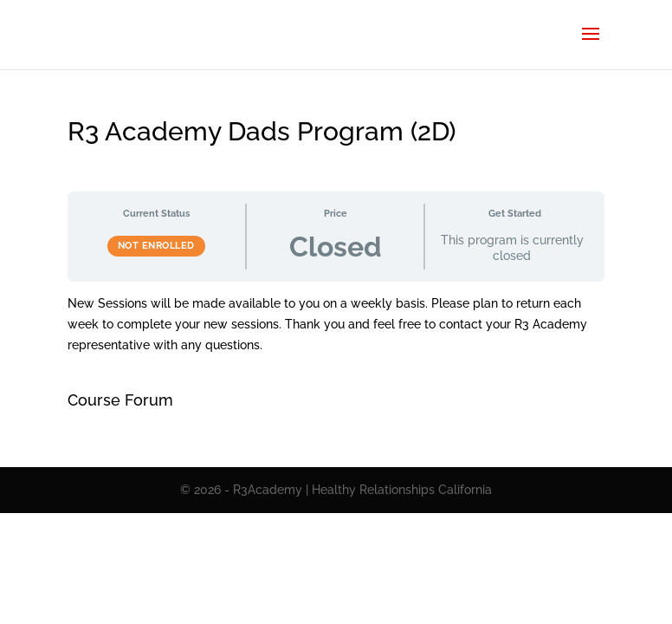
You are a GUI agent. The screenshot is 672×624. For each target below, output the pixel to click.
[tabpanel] (336, 325)
